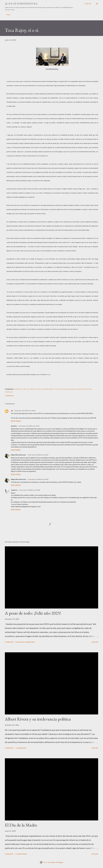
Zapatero (9, 392)
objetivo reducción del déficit (42, 389)
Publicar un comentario (25, 642)
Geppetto (14, 490)
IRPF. (25, 389)
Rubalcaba (71, 389)
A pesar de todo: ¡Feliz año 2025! (33, 613)
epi (12, 411)
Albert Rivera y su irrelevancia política (38, 719)
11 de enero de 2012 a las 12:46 (25, 411)
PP (56, 389)
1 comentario (21, 748)
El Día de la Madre (21, 825)
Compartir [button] (9, 396)
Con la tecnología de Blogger (51, 862)
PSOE (59, 389)
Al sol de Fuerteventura (21, 4)
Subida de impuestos (84, 389)
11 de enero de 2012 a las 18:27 (38, 455)
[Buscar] (88, 4)
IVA (28, 389)
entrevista (18, 389)
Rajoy (64, 389)
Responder (16, 421)
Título (8, 15)
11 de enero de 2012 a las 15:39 (29, 426)
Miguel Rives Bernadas (19, 455)
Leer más (95, 642)
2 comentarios (21, 854)
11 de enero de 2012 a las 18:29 (38, 479)
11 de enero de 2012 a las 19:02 (30, 490)
